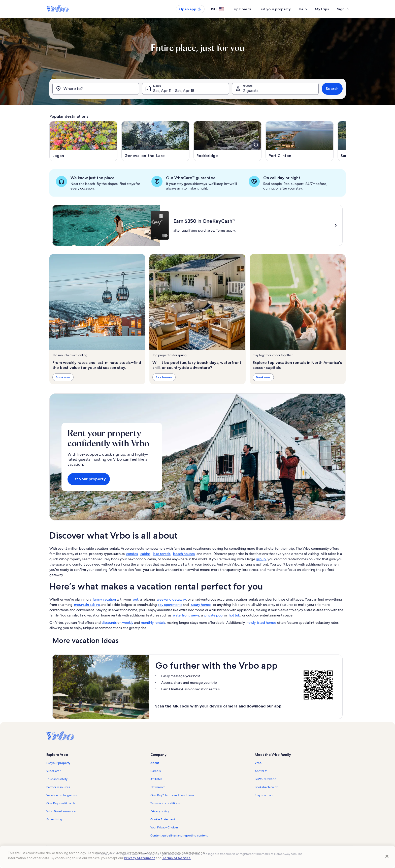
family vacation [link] (104, 599)
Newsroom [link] (158, 787)
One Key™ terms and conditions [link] (172, 795)
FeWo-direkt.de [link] (266, 779)
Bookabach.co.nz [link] (266, 787)
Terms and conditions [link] (165, 803)
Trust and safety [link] (57, 779)
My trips (322, 9)
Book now (63, 377)
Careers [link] (156, 771)
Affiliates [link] (156, 779)
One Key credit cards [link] (61, 803)
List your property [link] (58, 763)
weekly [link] (128, 623)
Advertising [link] (54, 819)
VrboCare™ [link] (54, 771)
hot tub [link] (235, 615)
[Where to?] (96, 89)
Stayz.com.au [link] (264, 795)
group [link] (261, 559)
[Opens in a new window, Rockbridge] (227, 141)
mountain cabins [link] (87, 605)
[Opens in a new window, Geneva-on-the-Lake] (155, 141)
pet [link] (136, 599)
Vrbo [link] (258, 763)
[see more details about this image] (256, 145)
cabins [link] (145, 554)
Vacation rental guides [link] (61, 795)
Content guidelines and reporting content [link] (179, 835)
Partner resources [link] (58, 787)
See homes (164, 377)
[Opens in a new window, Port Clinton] (300, 141)
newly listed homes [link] (261, 623)
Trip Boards (242, 9)
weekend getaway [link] (171, 599)
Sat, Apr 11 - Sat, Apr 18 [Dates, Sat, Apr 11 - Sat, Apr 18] (174, 91)
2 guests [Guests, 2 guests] (251, 91)
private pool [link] (214, 615)
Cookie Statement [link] (163, 819)
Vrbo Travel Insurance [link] (61, 811)
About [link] (155, 763)
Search (332, 89)
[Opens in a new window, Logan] (83, 141)
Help (303, 9)
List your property (275, 9)
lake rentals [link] (162, 554)
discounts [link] (109, 623)
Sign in (343, 9)
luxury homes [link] (201, 605)
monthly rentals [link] (153, 623)
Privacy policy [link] (160, 811)
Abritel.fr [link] (261, 771)
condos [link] (132, 554)
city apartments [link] (170, 605)
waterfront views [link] (186, 615)
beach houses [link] (184, 554)
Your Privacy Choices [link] (164, 827)
